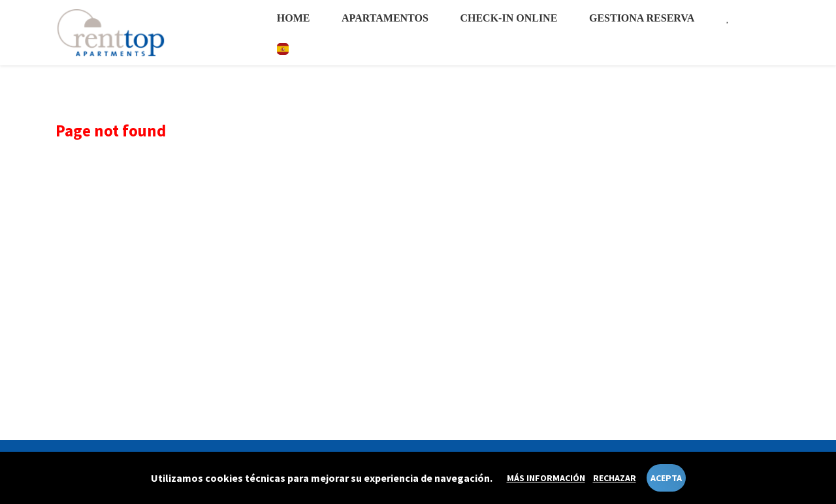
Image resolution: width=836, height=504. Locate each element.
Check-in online (508, 18)
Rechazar (615, 478)
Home (294, 18)
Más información (546, 478)
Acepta (666, 478)
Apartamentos (385, 18)
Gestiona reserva (642, 18)
